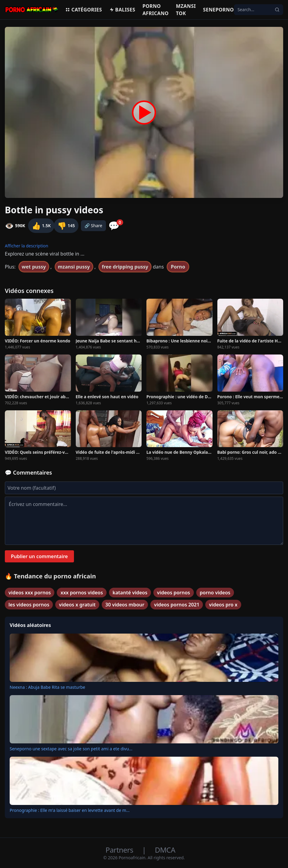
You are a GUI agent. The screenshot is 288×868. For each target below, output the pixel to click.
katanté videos (130, 593)
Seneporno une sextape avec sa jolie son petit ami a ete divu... (71, 749)
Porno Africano (156, 10)
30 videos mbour (125, 605)
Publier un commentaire (39, 556)
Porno (178, 267)
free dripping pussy (125, 267)
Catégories (83, 10)
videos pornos (173, 593)
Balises (122, 10)
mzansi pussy (74, 267)
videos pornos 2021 (177, 605)
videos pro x (223, 605)
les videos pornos (29, 605)
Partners (120, 850)
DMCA (165, 850)
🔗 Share (93, 226)
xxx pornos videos (82, 593)
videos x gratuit (77, 605)
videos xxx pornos (30, 593)
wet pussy (34, 267)
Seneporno (219, 10)
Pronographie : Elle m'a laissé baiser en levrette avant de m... (70, 810)
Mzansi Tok (186, 10)
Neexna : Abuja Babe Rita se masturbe (47, 687)
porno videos (215, 593)
